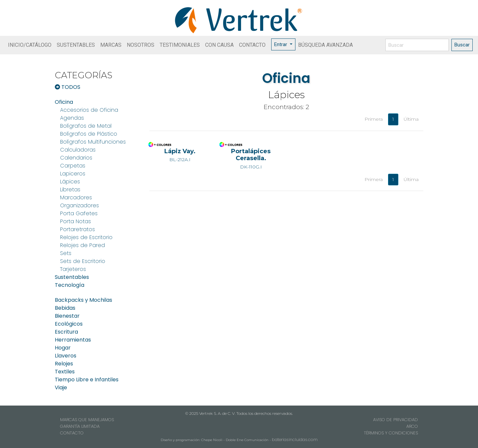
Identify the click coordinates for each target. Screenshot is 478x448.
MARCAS (111, 45)
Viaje (61, 387)
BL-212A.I (180, 155)
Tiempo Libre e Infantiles (87, 380)
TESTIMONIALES (180, 45)
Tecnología (70, 285)
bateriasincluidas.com (295, 440)
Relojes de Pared (82, 245)
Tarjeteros (73, 269)
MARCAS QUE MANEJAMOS (87, 420)
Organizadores (80, 205)
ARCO (412, 426)
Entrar (281, 44)
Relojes (64, 364)
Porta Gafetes (79, 213)
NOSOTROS (141, 45)
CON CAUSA (219, 45)
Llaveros (66, 356)
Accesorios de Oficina (89, 110)
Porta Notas (76, 221)
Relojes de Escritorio (86, 237)
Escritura (66, 332)
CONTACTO (252, 45)
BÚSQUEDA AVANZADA (325, 45)
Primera (374, 119)
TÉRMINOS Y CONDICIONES (391, 433)
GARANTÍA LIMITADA (80, 426)
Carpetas (73, 166)
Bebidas (65, 308)
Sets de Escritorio (83, 261)
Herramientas (73, 340)
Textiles (65, 372)
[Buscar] (417, 45)
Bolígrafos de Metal (86, 126)
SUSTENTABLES (76, 45)
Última (411, 119)
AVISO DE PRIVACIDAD (396, 420)
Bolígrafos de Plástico (89, 134)
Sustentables (72, 277)
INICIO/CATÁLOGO (30, 45)
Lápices (70, 182)
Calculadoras (78, 150)
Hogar (63, 348)
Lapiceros (73, 174)
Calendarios (76, 158)
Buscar (462, 45)
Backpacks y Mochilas (83, 300)
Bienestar (67, 316)
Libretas (70, 190)
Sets (66, 253)
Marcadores (76, 197)
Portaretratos (78, 229)
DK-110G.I (251, 159)
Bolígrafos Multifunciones (93, 142)
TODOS (68, 87)
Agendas (72, 118)
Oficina (64, 102)
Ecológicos (69, 324)
